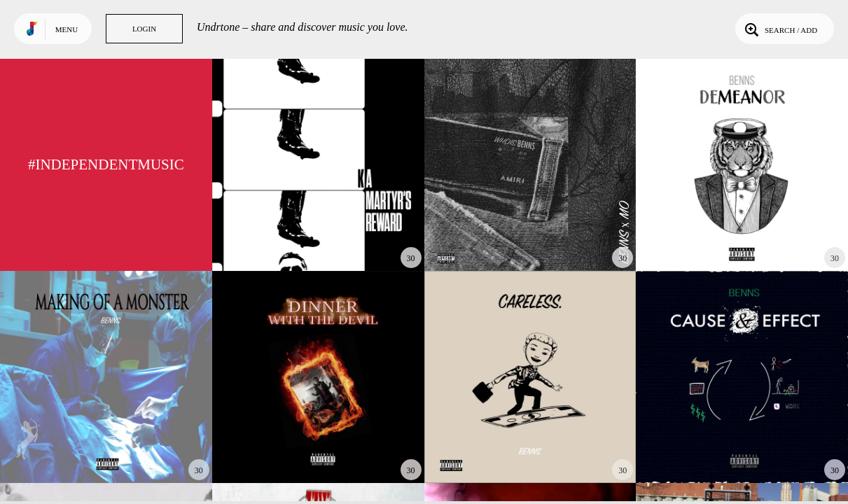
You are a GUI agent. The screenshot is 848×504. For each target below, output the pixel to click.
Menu (67, 29)
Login (144, 29)
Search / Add (780, 29)
